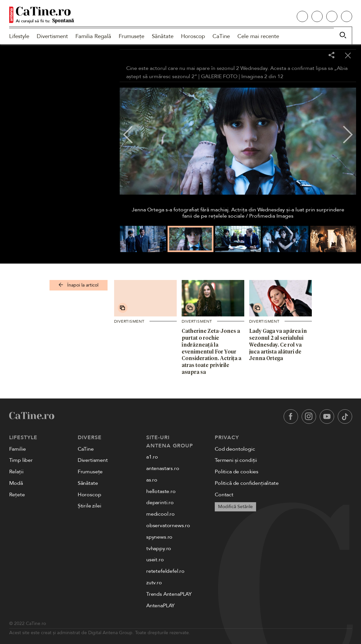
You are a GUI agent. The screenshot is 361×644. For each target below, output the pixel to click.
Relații (16, 472)
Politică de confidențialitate (247, 483)
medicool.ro (160, 514)
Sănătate (163, 36)
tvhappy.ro (159, 548)
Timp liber (21, 460)
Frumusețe (131, 36)
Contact (224, 495)
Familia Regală (93, 36)
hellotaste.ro (161, 491)
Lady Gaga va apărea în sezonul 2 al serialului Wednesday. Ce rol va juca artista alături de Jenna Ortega (278, 344)
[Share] (331, 56)
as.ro (152, 480)
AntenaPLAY (160, 606)
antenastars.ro (163, 468)
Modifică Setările (235, 507)
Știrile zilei (90, 506)
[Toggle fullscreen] (315, 56)
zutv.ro (154, 583)
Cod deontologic (235, 449)
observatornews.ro (168, 526)
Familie (18, 449)
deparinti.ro (160, 503)
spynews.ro (159, 537)
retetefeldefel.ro (165, 571)
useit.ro (155, 560)
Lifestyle (19, 36)
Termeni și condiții (236, 460)
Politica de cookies (237, 472)
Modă (16, 483)
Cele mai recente (258, 36)
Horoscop (193, 36)
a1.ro (152, 457)
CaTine (221, 36)
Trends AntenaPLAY (169, 594)
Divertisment (52, 36)
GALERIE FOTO (219, 76)
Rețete (17, 495)
